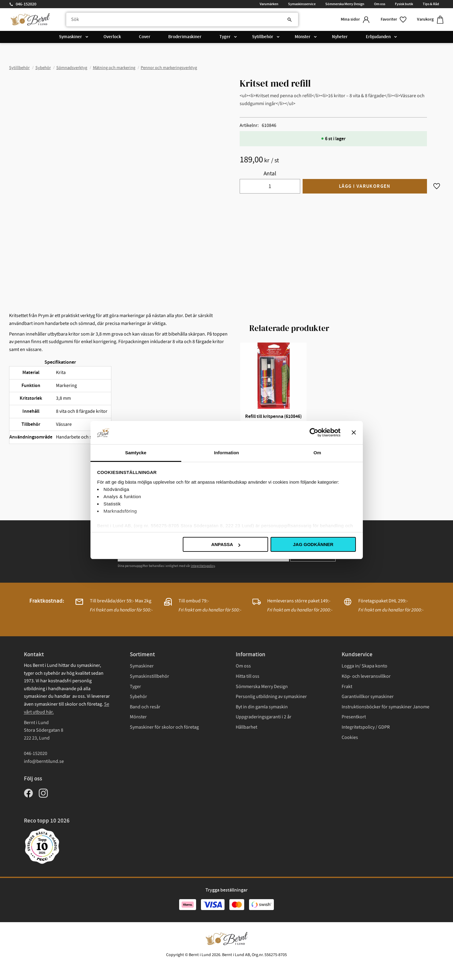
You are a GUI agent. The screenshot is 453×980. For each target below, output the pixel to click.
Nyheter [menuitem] (340, 37)
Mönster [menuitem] (303, 37)
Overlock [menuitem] (112, 37)
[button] (394, 20)
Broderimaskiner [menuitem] (185, 37)
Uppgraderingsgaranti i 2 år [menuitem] (264, 717)
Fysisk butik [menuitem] (404, 4)
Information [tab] (227, 453)
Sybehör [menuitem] (138, 697)
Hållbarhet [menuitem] (246, 727)
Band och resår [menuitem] (145, 707)
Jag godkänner (313, 544)
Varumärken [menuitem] (269, 4)
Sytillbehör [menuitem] (263, 37)
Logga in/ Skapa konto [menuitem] (364, 666)
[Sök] (290, 20)
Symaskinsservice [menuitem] (302, 4)
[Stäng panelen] (354, 432)
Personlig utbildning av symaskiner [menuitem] (271, 697)
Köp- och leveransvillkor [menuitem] (366, 676)
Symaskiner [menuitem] (71, 37)
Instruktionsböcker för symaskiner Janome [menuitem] (386, 707)
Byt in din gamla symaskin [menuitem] (262, 707)
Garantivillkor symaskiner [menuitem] (368, 697)
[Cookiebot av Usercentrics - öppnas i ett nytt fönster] (314, 432)
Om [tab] (317, 453)
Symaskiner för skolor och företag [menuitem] (164, 727)
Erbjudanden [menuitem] (378, 37)
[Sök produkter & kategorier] (182, 20)
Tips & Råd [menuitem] (431, 4)
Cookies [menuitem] (350, 737)
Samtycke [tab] (136, 453)
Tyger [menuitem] (225, 37)
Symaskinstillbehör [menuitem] (149, 676)
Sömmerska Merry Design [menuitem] (345, 4)
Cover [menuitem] (145, 37)
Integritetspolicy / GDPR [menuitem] (366, 727)
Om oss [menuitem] (380, 4)
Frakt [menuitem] (347, 687)
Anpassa (226, 544)
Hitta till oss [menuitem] (248, 676)
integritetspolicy (203, 566)
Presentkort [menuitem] (354, 717)
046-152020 (26, 4)
